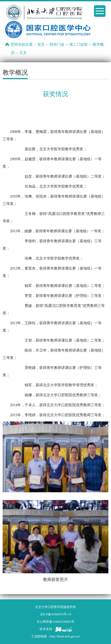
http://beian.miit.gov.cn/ (65, 636)
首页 (41, 45)
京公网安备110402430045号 (56, 622)
